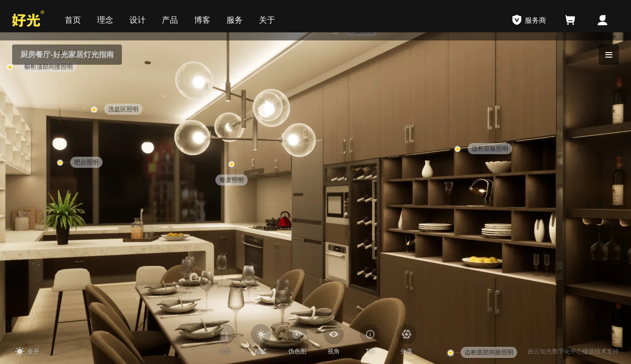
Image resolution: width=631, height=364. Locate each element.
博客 (202, 20)
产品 (170, 20)
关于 (267, 20)
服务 (235, 20)
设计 (138, 20)
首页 (73, 20)
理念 (105, 20)
